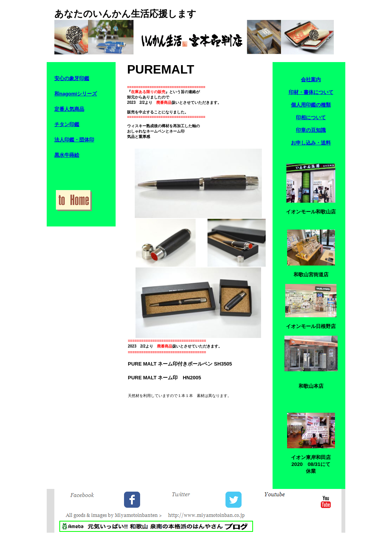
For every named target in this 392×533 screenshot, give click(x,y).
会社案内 (311, 80)
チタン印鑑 (67, 124)
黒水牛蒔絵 (67, 155)
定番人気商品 (69, 109)
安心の (62, 78)
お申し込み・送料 (311, 143)
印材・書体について (311, 92)
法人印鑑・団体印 (74, 140)
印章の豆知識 (311, 130)
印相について (311, 117)
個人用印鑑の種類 (311, 105)
